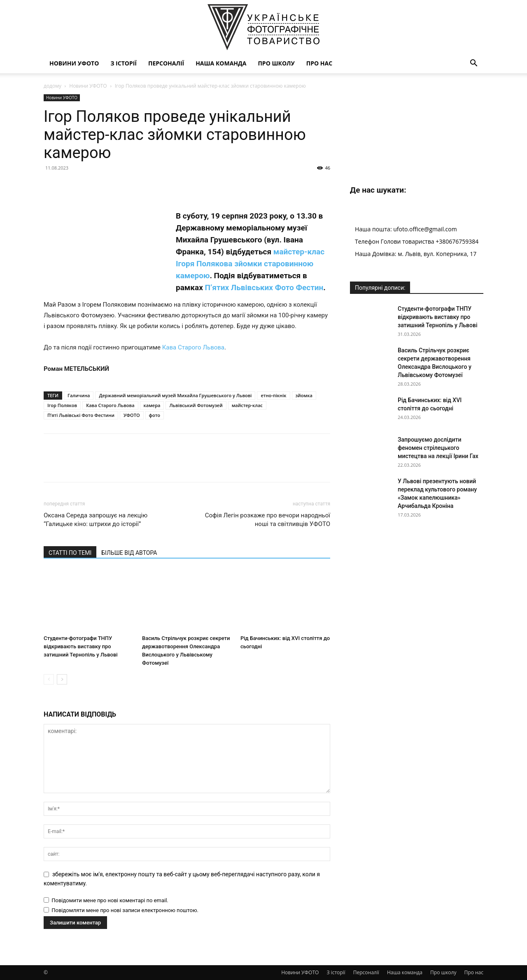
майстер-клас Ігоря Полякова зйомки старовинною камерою (250, 264)
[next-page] (62, 679)
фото (155, 415)
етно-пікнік (273, 395)
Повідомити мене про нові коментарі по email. (110, 900)
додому (52, 86)
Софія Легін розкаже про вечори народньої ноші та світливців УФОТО (268, 520)
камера (152, 405)
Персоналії (166, 63)
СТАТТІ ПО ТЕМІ (70, 553)
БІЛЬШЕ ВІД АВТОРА (129, 553)
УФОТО (132, 415)
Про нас (319, 63)
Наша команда (221, 63)
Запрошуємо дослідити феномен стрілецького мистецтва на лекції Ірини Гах (438, 448)
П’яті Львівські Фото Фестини (81, 415)
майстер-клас (247, 405)
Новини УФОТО (74, 63)
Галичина (79, 395)
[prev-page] (49, 679)
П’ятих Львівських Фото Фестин (264, 287)
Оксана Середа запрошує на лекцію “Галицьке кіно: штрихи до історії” (96, 520)
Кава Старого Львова (193, 347)
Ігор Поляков (62, 405)
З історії (124, 63)
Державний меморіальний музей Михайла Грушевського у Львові (175, 395)
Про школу (276, 63)
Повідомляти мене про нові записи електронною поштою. (125, 910)
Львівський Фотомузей (196, 405)
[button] (473, 64)
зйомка (304, 395)
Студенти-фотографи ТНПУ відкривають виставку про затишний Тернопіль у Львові (81, 646)
